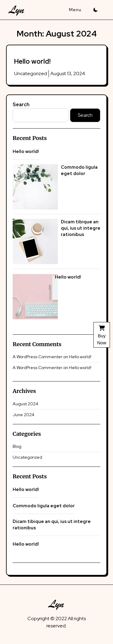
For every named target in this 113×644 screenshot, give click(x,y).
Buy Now (102, 335)
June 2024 (24, 415)
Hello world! (32, 61)
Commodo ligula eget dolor (79, 170)
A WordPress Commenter (38, 357)
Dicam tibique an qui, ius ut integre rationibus (81, 228)
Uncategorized (31, 73)
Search (21, 105)
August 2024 (25, 404)
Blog (17, 446)
